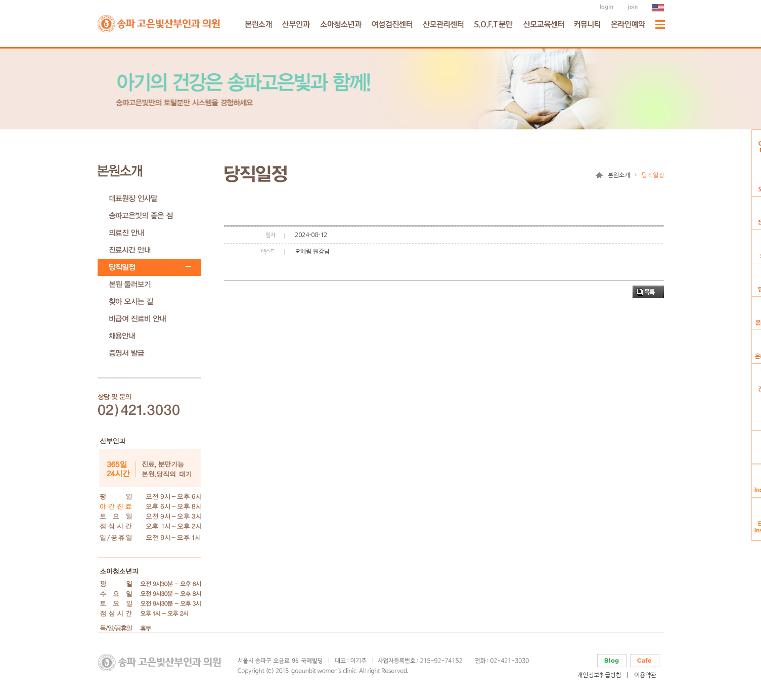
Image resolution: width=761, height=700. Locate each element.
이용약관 (645, 675)
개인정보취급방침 (599, 675)
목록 (649, 292)
